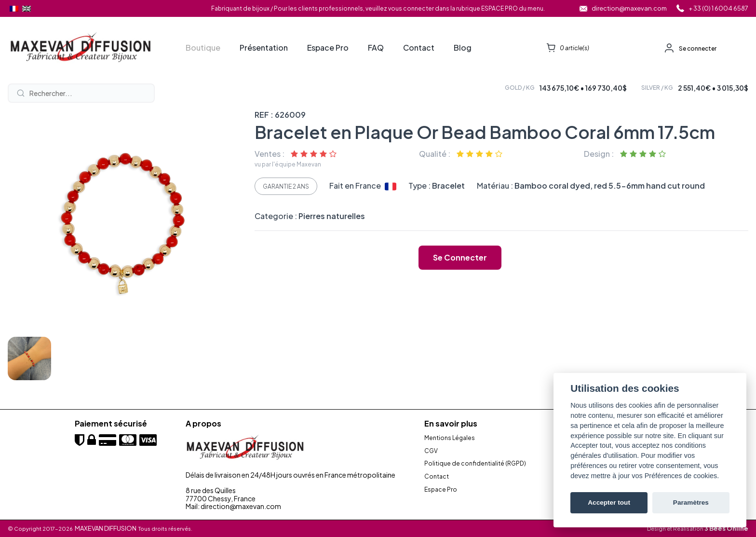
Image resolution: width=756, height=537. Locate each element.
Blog (463, 48)
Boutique (203, 48)
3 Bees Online (726, 528)
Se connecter (698, 48)
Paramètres (691, 503)
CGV (431, 451)
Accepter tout (609, 503)
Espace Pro (328, 48)
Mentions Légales (450, 438)
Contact (419, 48)
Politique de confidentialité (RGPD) (475, 464)
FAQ (376, 48)
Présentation (264, 48)
